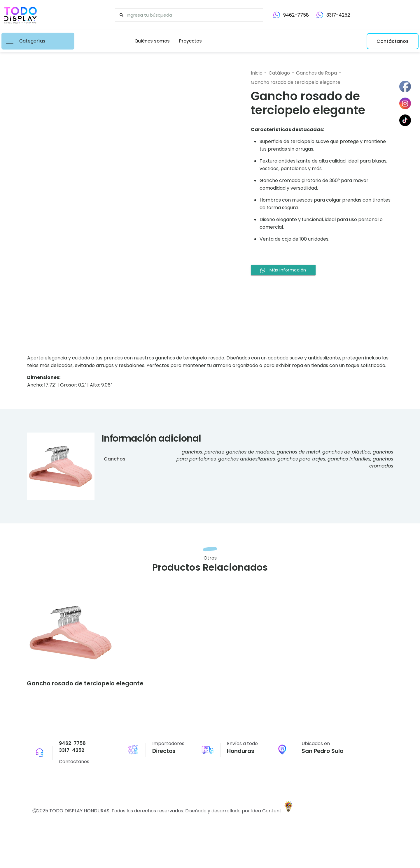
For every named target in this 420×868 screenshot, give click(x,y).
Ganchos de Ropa (316, 73)
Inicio (257, 73)
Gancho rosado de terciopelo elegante (296, 82)
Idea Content (267, 816)
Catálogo (279, 73)
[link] (71, 636)
